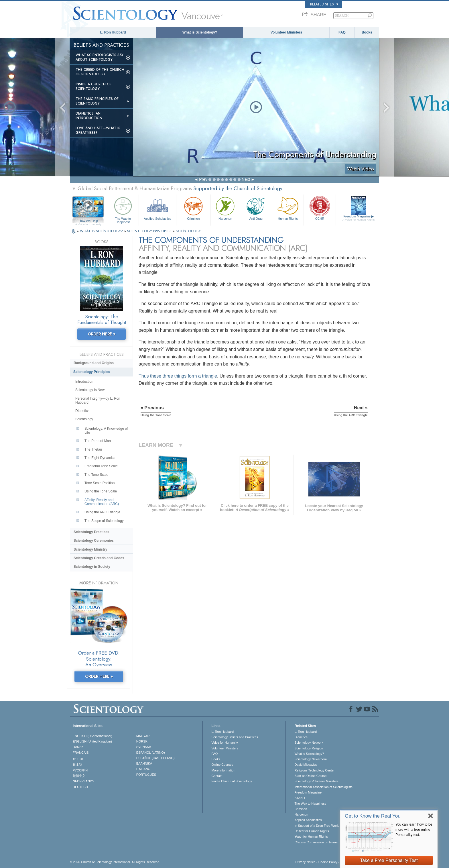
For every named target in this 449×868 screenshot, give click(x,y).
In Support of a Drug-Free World (317, 826)
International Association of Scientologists (323, 787)
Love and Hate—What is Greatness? (98, 130)
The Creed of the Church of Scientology (100, 72)
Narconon (225, 208)
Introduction (84, 382)
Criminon (194, 208)
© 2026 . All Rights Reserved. (115, 862)
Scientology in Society (92, 567)
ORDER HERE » (102, 334)
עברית (78, 759)
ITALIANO (143, 769)
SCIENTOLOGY (188, 231)
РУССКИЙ (80, 770)
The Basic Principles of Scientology (97, 101)
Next (246, 179)
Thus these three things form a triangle (178, 376)
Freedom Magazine (359, 218)
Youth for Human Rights (311, 836)
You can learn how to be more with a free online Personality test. (414, 830)
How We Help (88, 221)
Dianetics (82, 411)
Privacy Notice (305, 862)
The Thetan (93, 449)
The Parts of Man (98, 441)
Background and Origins (94, 363)
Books (367, 32)
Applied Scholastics (157, 208)
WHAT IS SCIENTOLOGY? (102, 231)
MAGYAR (143, 736)
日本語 (77, 765)
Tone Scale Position (100, 483)
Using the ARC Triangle (102, 512)
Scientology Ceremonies (94, 541)
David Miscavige (306, 765)
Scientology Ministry (90, 549)
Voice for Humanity (224, 743)
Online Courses (222, 765)
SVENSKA (144, 747)
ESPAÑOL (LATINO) (151, 753)
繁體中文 (79, 776)
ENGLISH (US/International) (92, 736)
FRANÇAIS (81, 753)
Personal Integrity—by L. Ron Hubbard (98, 400)
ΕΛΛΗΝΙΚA (144, 763)
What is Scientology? (200, 32)
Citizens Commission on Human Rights (322, 842)
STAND (300, 798)
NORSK (142, 741)
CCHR (320, 208)
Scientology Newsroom (311, 759)
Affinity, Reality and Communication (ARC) (102, 502)
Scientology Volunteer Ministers (316, 781)
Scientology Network (309, 743)
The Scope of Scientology (104, 521)
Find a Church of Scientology (232, 781)
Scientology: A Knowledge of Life (106, 431)
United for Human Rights (312, 831)
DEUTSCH (80, 787)
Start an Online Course (310, 776)
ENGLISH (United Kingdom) (92, 741)
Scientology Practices (91, 532)
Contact (217, 776)
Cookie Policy (328, 862)
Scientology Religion (309, 748)
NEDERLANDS (83, 781)
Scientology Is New (90, 390)
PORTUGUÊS (146, 775)
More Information (223, 770)
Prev (203, 179)
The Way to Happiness (123, 209)
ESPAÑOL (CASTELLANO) (155, 758)
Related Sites (324, 4)
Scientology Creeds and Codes (99, 558)
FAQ (342, 32)
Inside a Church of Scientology (93, 87)
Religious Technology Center (314, 770)
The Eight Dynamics (100, 458)
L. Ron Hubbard (113, 32)
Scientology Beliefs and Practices (235, 737)
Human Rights (288, 208)
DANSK (78, 747)
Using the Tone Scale (101, 491)
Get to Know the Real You (373, 816)
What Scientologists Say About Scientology (100, 57)
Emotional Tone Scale (101, 466)
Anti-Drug (256, 208)
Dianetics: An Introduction (89, 116)
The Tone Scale (96, 475)
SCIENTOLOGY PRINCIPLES (150, 231)
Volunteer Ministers (286, 32)
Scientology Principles (92, 372)
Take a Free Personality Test (389, 860)
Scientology (84, 419)
